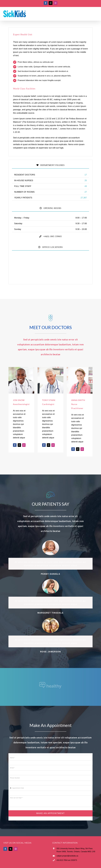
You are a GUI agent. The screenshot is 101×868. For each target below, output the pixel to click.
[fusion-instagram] (24, 445)
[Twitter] (10, 849)
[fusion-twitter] (19, 445)
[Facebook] (5, 849)
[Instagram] (16, 849)
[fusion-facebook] (15, 445)
